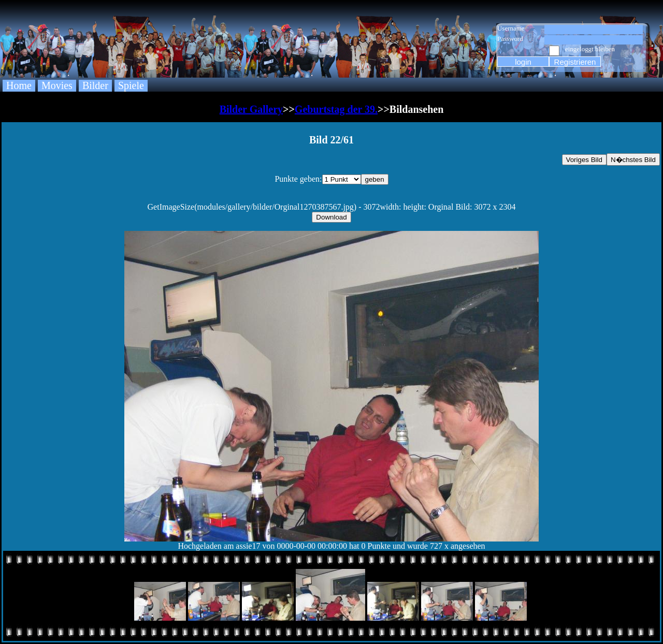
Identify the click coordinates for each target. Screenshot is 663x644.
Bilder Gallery (251, 109)
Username (511, 28)
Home (19, 85)
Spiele (131, 85)
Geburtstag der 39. (336, 109)
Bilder (95, 85)
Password (510, 39)
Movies (57, 85)
